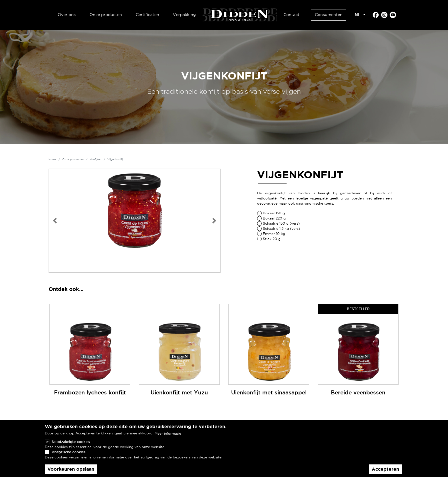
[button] (55, 221)
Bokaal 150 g (274, 213)
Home (52, 159)
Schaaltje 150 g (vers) (281, 223)
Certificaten (147, 15)
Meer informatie (168, 440)
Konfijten (96, 159)
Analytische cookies (69, 458)
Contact (291, 15)
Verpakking (184, 15)
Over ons (67, 15)
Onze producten (106, 15)
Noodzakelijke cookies (71, 448)
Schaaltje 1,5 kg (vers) (281, 228)
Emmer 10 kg (274, 234)
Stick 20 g (272, 239)
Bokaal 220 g (274, 218)
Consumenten (329, 15)
